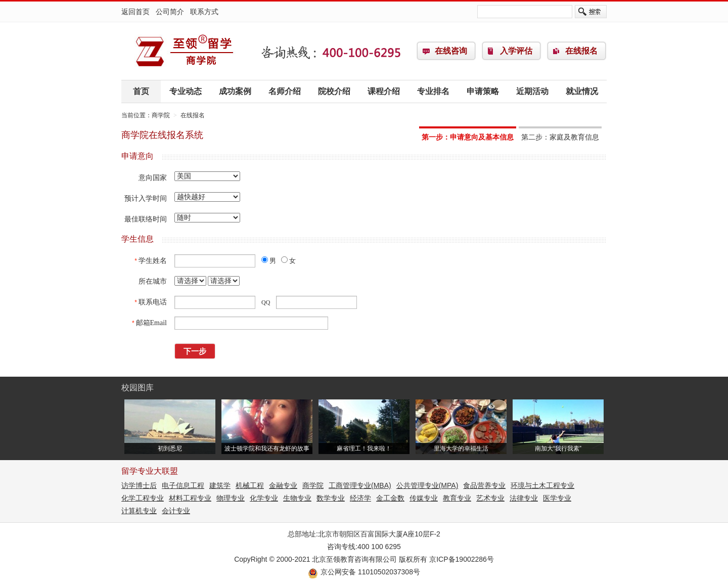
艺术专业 (490, 498)
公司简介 (170, 12)
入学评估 (516, 51)
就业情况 (582, 91)
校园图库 (138, 388)
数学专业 (331, 498)
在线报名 (581, 51)
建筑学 (220, 485)
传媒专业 (424, 498)
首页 (141, 91)
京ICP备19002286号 (462, 559)
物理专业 (231, 498)
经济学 (360, 498)
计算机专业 (139, 511)
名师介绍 (285, 91)
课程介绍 (384, 91)
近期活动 (532, 91)
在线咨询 (451, 51)
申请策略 (483, 91)
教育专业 (457, 498)
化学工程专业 (143, 498)
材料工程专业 (190, 498)
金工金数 (390, 498)
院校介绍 (334, 91)
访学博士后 (139, 485)
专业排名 (433, 91)
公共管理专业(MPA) (427, 485)
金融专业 (283, 485)
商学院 (185, 51)
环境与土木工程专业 (542, 485)
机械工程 (250, 485)
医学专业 (557, 498)
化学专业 (264, 498)
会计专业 (176, 511)
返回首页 (135, 12)
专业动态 (186, 91)
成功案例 (235, 91)
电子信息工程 (183, 485)
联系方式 (204, 12)
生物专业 (297, 498)
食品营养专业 (484, 485)
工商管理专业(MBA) (360, 485)
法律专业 (524, 498)
